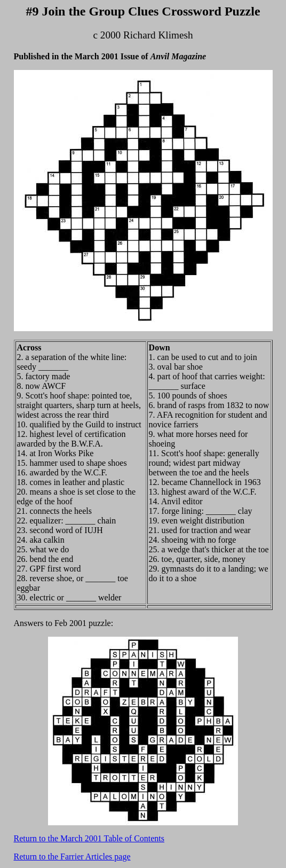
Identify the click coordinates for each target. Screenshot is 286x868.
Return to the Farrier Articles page (72, 857)
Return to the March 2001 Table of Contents (89, 838)
